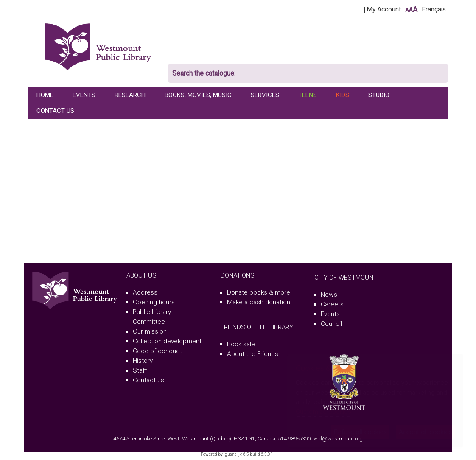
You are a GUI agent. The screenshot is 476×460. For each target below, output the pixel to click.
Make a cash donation (259, 302)
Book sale (241, 344)
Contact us (148, 380)
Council (331, 324)
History (143, 361)
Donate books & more (259, 292)
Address (145, 292)
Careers (332, 304)
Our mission (150, 331)
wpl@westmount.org (338, 439)
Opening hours (154, 302)
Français (434, 9)
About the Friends (253, 354)
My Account (384, 9)
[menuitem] (46, 95)
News (329, 295)
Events (330, 314)
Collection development (167, 341)
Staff (140, 370)
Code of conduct (157, 351)
